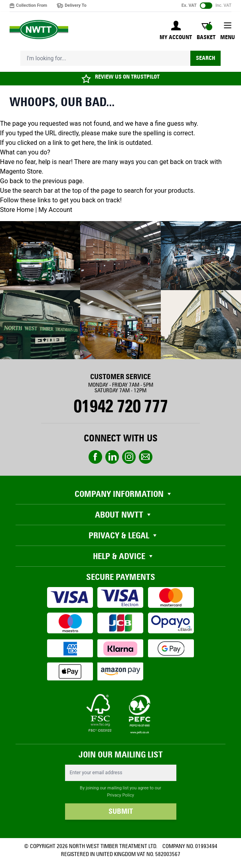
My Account (55, 210)
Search (205, 58)
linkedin (112, 457)
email (146, 457)
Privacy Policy (120, 795)
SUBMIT (121, 811)
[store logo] (39, 30)
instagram (129, 457)
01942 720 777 (120, 406)
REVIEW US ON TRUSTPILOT (127, 77)
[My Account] (176, 31)
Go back (12, 181)
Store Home (17, 210)
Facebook (95, 457)
